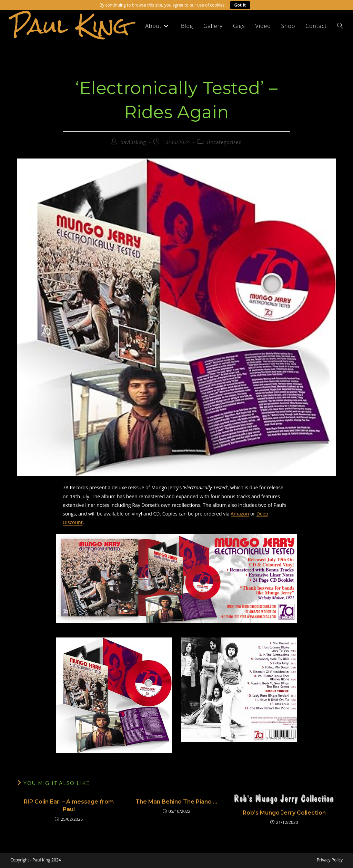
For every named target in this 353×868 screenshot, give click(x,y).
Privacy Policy (330, 860)
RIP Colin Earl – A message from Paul (69, 805)
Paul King (70, 26)
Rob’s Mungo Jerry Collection (284, 813)
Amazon (240, 514)
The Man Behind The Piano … (176, 802)
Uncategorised (224, 142)
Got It (240, 5)
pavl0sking (133, 142)
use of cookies (211, 5)
